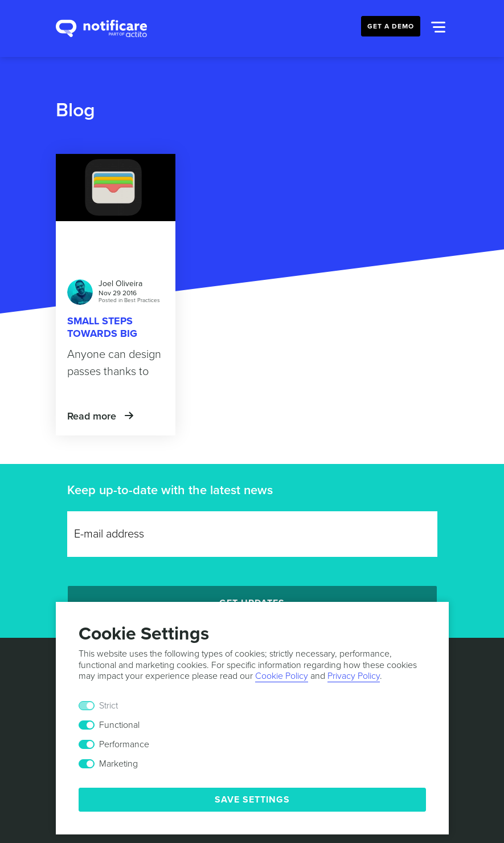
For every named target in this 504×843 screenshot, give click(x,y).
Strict (108, 706)
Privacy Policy (354, 676)
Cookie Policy (282, 676)
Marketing (118, 764)
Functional (119, 725)
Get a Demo (391, 26)
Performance (124, 744)
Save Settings (252, 800)
